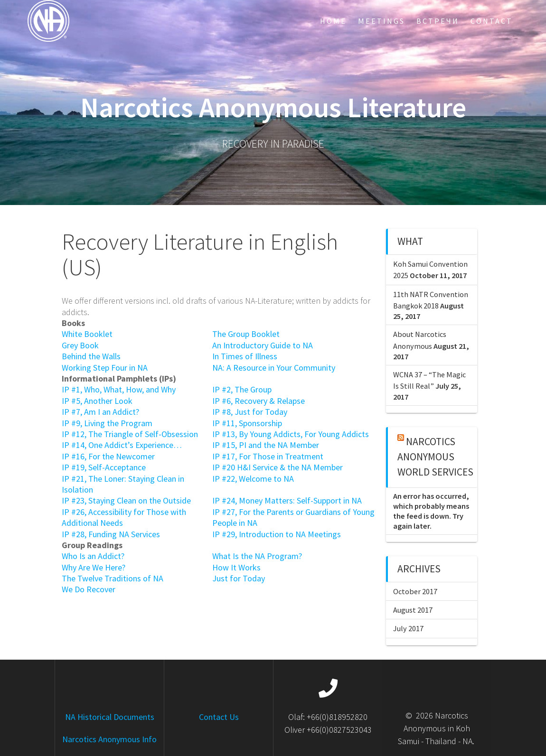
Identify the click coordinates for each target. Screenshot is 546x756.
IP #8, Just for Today (250, 412)
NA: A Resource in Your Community (274, 368)
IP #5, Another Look (97, 401)
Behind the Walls (91, 356)
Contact (492, 21)
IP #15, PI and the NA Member (266, 445)
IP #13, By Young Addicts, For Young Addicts (291, 434)
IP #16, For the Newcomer (108, 456)
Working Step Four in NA (105, 368)
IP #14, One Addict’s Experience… (122, 445)
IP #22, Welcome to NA (253, 479)
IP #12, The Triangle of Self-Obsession (130, 434)
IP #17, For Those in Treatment (268, 456)
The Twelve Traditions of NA (113, 578)
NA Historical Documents (110, 717)
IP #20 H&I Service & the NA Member (278, 467)
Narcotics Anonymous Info (109, 739)
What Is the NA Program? (257, 556)
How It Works (236, 567)
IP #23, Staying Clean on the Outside (126, 500)
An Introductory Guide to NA (263, 345)
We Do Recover (89, 589)
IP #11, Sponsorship (247, 423)
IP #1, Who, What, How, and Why (119, 389)
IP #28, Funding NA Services (111, 534)
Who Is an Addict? (93, 556)
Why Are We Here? (94, 567)
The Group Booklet (246, 334)
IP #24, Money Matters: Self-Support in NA (287, 500)
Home (333, 21)
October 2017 (415, 591)
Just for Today (239, 578)
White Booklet (87, 334)
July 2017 (408, 628)
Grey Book (80, 345)
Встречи (438, 21)
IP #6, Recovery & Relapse (259, 401)
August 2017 (413, 610)
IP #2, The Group (242, 389)
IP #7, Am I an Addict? (100, 412)
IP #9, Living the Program (107, 423)
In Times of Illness (245, 356)
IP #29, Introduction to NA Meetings (277, 534)
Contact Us (219, 717)
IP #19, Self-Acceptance (104, 467)
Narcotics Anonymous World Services (435, 457)
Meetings (381, 21)
